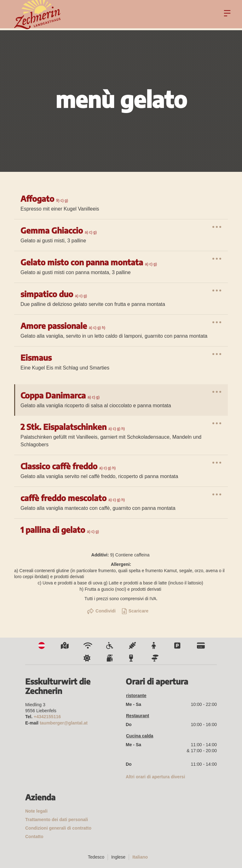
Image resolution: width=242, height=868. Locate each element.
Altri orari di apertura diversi (155, 777)
